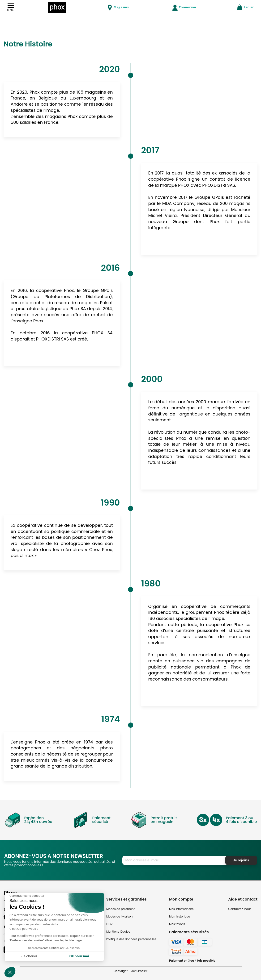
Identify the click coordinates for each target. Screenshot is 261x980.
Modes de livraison (120, 916)
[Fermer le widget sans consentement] (27, 896)
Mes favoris (177, 924)
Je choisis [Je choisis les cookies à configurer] (30, 956)
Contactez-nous (240, 909)
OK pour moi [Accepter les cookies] (79, 956)
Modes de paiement (120, 909)
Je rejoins (241, 860)
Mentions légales (118, 932)
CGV (109, 924)
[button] (10, 972)
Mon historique (180, 916)
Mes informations (181, 909)
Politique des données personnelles (131, 939)
